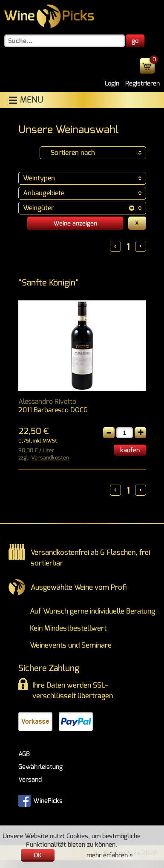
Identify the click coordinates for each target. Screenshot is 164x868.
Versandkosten (50, 458)
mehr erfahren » (110, 855)
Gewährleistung (40, 767)
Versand (30, 779)
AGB (24, 754)
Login (112, 83)
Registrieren (142, 83)
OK (38, 855)
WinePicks (40, 800)
